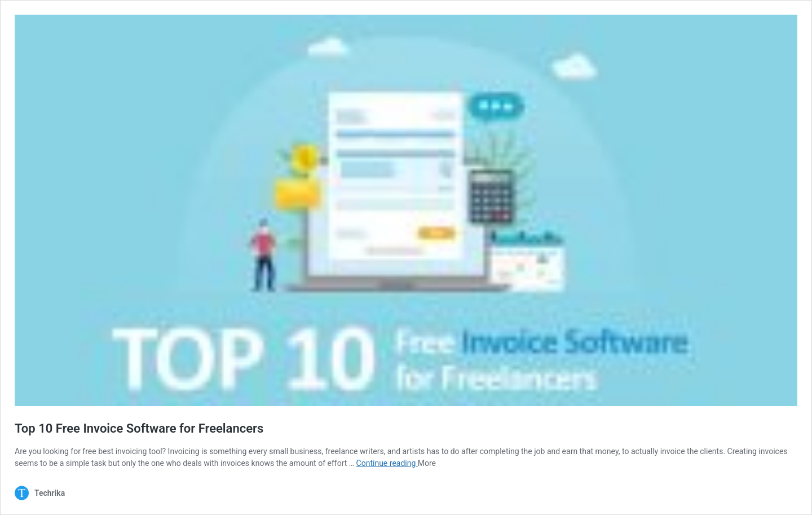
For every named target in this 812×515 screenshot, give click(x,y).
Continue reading (387, 463)
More (427, 463)
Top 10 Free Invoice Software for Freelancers (139, 428)
